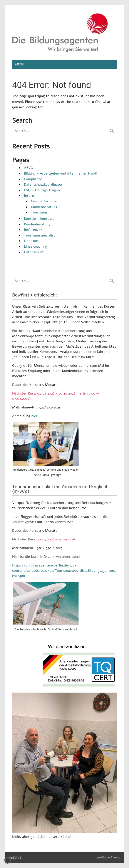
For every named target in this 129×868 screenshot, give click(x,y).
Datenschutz (34, 252)
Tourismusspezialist (39, 235)
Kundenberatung (44, 207)
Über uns (31, 241)
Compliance (33, 179)
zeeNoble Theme (109, 857)
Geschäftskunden (45, 201)
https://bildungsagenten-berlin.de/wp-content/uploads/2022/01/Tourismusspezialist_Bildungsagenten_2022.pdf (64, 571)
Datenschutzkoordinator (43, 185)
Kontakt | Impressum (41, 219)
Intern (29, 196)
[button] (8, 860)
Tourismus (39, 212)
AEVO (29, 168)
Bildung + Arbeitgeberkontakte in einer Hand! (61, 173)
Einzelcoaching (36, 247)
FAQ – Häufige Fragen (42, 190)
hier (34, 416)
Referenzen (33, 230)
